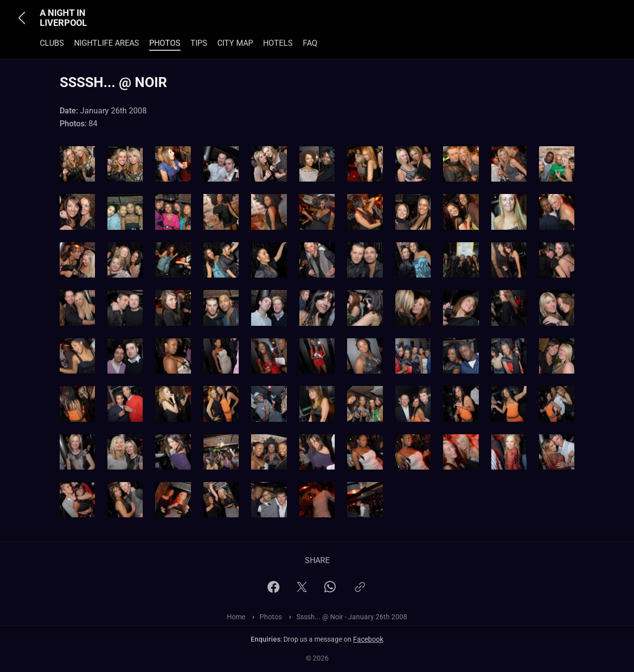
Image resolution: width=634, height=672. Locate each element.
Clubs (52, 43)
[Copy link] (360, 591)
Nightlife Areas (107, 43)
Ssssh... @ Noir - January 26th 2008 (352, 617)
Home (236, 617)
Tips (199, 43)
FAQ (310, 43)
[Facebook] (273, 590)
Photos (165, 43)
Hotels (278, 43)
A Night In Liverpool (63, 18)
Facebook (368, 639)
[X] (302, 590)
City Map (235, 43)
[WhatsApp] (330, 590)
